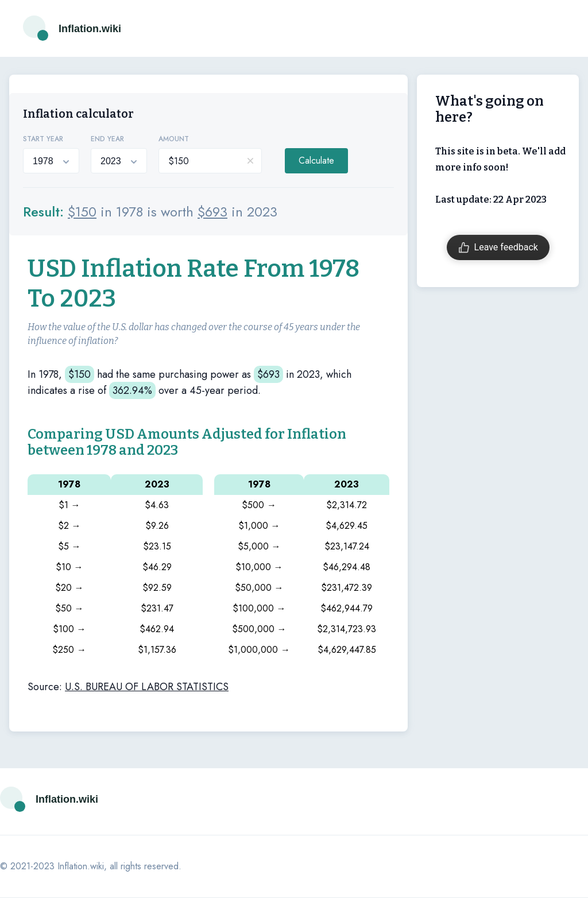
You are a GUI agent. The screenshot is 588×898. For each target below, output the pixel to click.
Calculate (316, 160)
